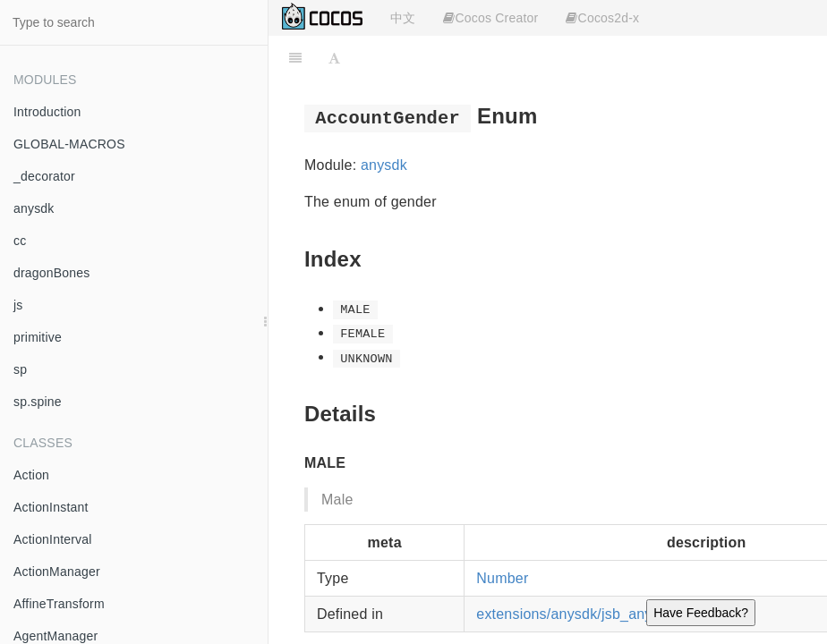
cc (20, 241)
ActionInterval (53, 539)
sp (20, 369)
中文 (403, 18)
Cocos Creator (490, 18)
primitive (38, 337)
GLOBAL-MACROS (69, 144)
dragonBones (52, 273)
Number (502, 578)
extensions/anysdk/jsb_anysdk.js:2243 (601, 614)
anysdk (34, 208)
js (18, 305)
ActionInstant (51, 507)
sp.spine (38, 402)
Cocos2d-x (602, 18)
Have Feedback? (701, 613)
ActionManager (57, 572)
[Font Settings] (334, 58)
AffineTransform (59, 604)
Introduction (47, 112)
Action (31, 475)
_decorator (44, 176)
